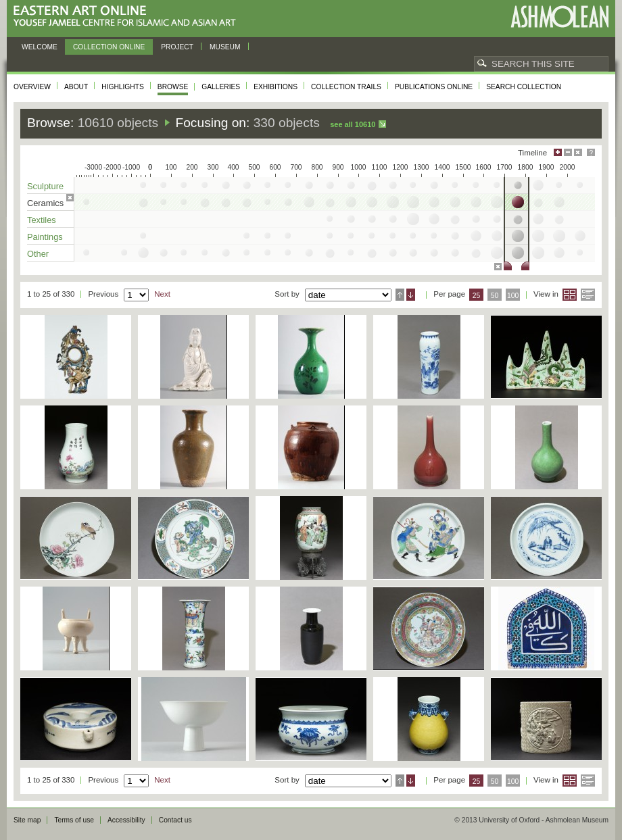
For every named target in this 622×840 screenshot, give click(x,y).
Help (591, 152)
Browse (173, 87)
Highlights (123, 87)
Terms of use (74, 820)
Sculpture (45, 186)
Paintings (45, 237)
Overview (32, 87)
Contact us (175, 820)
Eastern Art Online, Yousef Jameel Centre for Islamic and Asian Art (128, 17)
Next (162, 294)
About (76, 87)
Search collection (524, 87)
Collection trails (346, 87)
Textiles (42, 220)
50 (495, 296)
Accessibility (126, 820)
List (588, 295)
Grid (570, 295)
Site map (27, 820)
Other (38, 254)
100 (513, 296)
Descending (411, 295)
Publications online (434, 87)
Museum (225, 47)
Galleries (221, 87)
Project (177, 47)
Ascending (400, 295)
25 (477, 296)
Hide (578, 152)
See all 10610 (353, 124)
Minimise (568, 152)
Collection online (109, 47)
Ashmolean (559, 17)
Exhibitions (276, 87)
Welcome (40, 47)
